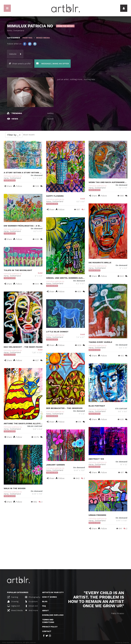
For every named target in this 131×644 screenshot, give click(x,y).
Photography (33, 597)
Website (13, 54)
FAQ (44, 606)
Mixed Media (15, 610)
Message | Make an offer (53, 63)
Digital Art (14, 606)
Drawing (13, 601)
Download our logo (53, 615)
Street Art (32, 606)
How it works (49, 597)
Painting (13, 597)
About (45, 611)
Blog (45, 601)
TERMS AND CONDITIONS (48, 621)
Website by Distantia (122, 643)
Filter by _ (14, 135)
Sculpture (32, 601)
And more (32, 610)
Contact (47, 631)
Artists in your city (53, 592)
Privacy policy (50, 627)
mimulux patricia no (13, 176)
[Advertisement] (65, 551)
